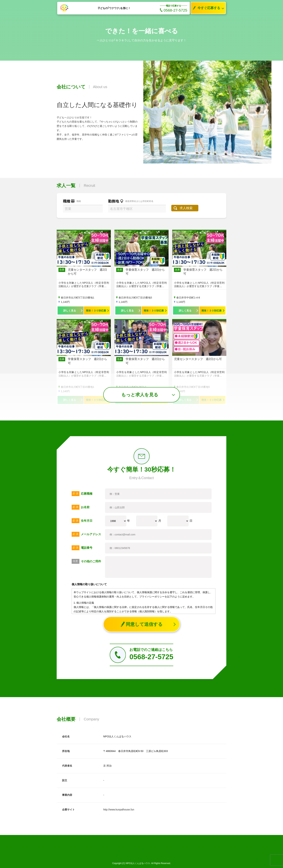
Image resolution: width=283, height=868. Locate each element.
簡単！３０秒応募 (96, 311)
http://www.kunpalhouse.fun (119, 810)
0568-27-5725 (174, 10)
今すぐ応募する (206, 8)
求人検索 (186, 208)
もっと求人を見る (140, 395)
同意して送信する (142, 624)
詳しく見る (70, 311)
